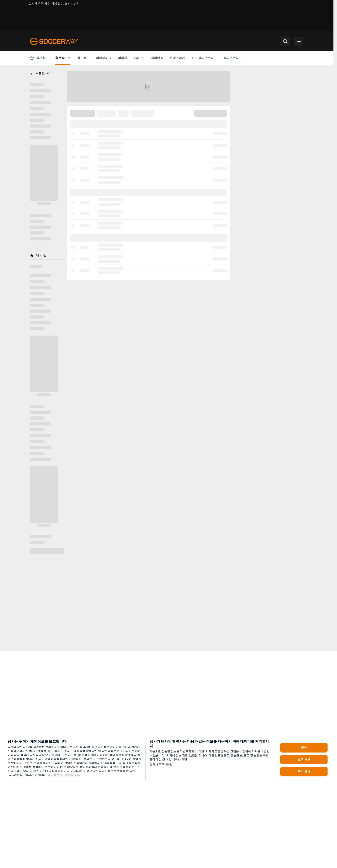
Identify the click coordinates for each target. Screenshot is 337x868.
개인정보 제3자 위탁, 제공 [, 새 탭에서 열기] (64, 775)
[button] (285, 41)
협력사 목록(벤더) (161, 765)
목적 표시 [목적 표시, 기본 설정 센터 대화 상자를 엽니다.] (304, 771)
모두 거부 (304, 760)
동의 (304, 748)
